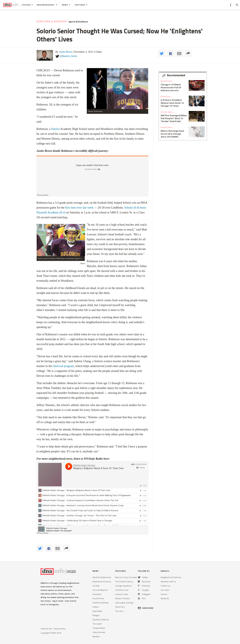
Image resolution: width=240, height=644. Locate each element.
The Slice (119, 611)
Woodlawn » (167, 128)
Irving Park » (167, 112)
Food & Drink (98, 598)
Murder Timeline (123, 598)
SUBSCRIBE (146, 608)
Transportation (99, 628)
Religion (96, 615)
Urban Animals (99, 632)
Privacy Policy (60, 629)
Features (81, 5)
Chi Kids (96, 586)
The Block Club (122, 590)
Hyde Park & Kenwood (52, 22)
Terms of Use (46, 629)
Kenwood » (166, 97)
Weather (96, 636)
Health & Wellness (101, 603)
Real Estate (97, 611)
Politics (96, 607)
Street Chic (120, 607)
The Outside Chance (124, 582)
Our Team (165, 590)
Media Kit (165, 598)
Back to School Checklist (126, 577)
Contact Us (165, 586)
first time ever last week (79, 208)
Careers (164, 594)
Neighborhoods (47, 5)
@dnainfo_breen (68, 56)
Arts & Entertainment (102, 577)
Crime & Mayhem (100, 590)
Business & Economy (102, 582)
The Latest (97, 624)
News (66, 5)
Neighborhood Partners (171, 577)
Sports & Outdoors (78, 22)
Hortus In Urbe (122, 594)
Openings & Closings (124, 603)
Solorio (55, 129)
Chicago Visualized (123, 586)
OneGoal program (63, 366)
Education (97, 594)
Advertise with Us (168, 582)
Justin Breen (66, 52)
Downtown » (167, 81)
